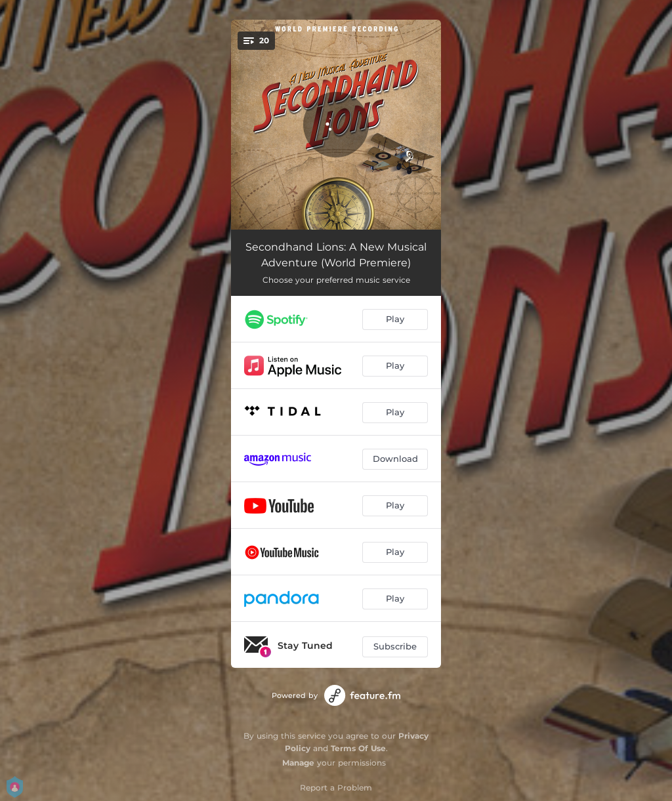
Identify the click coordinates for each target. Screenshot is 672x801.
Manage (298, 763)
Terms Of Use (358, 748)
